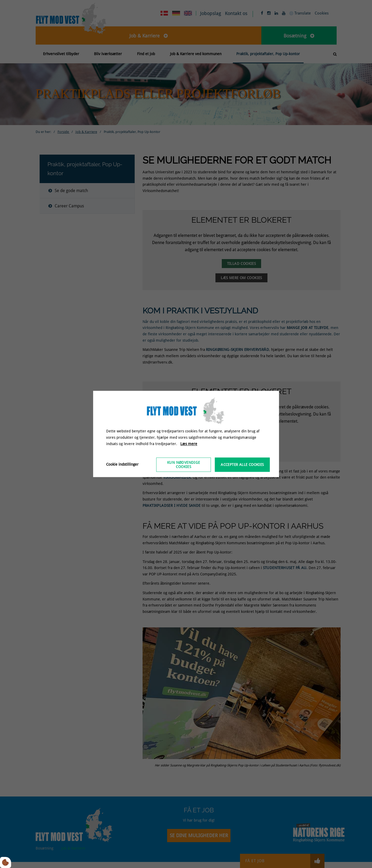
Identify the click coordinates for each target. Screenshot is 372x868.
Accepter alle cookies (242, 465)
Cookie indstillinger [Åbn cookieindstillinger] (122, 465)
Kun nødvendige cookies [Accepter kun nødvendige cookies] (184, 465)
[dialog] (186, 434)
